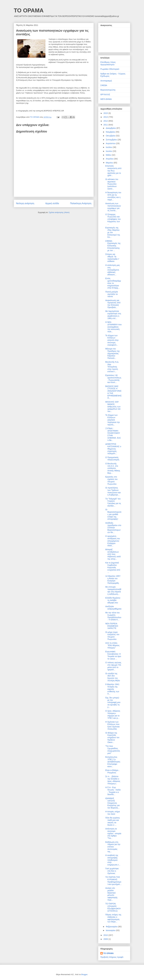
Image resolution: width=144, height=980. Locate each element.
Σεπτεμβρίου (112, 140)
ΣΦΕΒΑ (104, 85)
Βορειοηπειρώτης (108, 90)
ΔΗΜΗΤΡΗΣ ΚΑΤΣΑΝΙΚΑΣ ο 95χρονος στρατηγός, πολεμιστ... (113, 449)
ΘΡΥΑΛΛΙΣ (105, 94)
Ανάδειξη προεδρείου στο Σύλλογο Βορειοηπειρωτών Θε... (113, 528)
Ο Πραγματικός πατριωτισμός (112, 459)
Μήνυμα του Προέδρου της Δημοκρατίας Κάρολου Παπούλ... (112, 353)
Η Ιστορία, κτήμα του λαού (113, 813)
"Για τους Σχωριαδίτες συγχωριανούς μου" (113, 750)
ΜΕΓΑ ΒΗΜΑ (106, 99)
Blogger (84, 974)
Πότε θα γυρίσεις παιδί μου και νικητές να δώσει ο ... (113, 821)
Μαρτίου (110, 163)
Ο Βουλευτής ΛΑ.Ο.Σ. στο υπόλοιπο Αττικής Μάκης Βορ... (113, 468)
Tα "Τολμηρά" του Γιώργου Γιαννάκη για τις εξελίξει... (113, 502)
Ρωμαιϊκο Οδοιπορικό (110, 69)
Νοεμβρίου (111, 132)
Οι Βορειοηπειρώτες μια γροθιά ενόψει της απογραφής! (113, 514)
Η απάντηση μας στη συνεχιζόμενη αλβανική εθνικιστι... (113, 270)
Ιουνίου (109, 151)
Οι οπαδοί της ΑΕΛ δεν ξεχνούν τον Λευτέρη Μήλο (113, 677)
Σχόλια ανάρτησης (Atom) (59, 212)
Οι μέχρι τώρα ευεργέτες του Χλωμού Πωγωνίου (112, 636)
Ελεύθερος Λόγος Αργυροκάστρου (108, 63)
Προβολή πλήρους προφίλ (112, 957)
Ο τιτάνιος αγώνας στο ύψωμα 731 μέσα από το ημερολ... (113, 666)
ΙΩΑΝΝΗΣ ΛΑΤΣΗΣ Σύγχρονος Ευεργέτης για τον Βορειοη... (112, 803)
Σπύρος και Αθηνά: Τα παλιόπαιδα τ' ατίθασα (112, 258)
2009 (106, 939)
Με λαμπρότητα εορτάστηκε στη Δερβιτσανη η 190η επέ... (113, 315)
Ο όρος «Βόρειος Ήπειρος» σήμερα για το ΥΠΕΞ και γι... (113, 714)
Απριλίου (110, 159)
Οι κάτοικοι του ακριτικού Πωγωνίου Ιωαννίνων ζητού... (112, 184)
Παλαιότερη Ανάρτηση (81, 203)
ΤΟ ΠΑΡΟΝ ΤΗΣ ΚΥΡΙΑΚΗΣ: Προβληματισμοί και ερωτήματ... (113, 881)
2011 (106, 125)
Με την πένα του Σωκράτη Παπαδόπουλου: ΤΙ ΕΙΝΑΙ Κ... (113, 616)
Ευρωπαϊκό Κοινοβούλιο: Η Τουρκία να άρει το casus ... (113, 655)
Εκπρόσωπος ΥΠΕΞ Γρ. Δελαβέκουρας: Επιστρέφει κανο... (113, 762)
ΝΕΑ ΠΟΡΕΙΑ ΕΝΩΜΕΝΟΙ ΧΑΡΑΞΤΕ (112, 626)
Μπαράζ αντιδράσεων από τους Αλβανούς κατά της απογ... (113, 554)
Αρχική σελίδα (52, 203)
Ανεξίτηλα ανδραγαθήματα (113, 608)
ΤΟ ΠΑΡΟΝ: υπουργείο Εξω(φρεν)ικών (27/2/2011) (113, 907)
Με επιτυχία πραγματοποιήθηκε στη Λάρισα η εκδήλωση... (113, 590)
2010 (106, 935)
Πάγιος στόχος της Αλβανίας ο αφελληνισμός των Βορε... (113, 918)
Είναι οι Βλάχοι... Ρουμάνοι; (113, 771)
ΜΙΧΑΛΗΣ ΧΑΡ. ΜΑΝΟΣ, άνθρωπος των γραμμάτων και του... (113, 407)
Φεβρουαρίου (112, 927)
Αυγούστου (111, 143)
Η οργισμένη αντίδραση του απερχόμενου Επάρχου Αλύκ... (113, 541)
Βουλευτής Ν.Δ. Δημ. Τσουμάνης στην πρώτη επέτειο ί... (112, 367)
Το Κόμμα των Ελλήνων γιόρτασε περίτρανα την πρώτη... (113, 420)
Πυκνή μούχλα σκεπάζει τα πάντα (112, 294)
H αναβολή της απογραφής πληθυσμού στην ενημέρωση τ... (113, 860)
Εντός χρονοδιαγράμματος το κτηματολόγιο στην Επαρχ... (113, 283)
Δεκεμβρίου (111, 128)
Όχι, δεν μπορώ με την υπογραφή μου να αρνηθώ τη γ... (113, 702)
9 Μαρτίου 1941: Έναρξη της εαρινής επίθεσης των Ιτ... (112, 689)
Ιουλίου (109, 147)
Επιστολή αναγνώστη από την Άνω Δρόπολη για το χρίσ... (113, 171)
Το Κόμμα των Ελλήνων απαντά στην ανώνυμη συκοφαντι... (112, 340)
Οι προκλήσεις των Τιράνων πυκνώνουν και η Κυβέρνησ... (113, 491)
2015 (106, 113)
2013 (106, 117)
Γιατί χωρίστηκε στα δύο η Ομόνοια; (112, 871)
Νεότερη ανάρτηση (25, 203)
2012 (106, 121)
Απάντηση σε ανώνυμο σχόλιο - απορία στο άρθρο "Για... (113, 833)
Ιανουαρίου (111, 930)
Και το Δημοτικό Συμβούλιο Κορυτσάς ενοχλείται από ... (113, 567)
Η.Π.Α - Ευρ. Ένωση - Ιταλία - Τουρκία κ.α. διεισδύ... (113, 791)
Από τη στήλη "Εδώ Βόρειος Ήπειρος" (112, 645)
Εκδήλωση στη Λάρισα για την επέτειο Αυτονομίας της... (113, 847)
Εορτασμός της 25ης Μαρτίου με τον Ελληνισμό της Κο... (113, 232)
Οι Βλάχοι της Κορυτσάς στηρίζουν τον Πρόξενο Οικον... (112, 738)
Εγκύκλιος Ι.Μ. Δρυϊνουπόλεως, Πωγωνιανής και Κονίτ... (113, 379)
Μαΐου (109, 155)
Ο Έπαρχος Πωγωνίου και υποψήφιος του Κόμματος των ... (113, 219)
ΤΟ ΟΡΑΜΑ (29, 10)
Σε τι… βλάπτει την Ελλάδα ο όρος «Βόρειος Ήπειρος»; (113, 780)
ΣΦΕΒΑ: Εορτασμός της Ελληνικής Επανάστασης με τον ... (113, 246)
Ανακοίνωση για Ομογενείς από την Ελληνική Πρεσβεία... (113, 304)
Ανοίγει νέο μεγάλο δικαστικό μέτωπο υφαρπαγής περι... (111, 894)
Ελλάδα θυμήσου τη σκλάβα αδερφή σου (113, 600)
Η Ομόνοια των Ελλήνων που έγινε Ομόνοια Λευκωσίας (112, 725)
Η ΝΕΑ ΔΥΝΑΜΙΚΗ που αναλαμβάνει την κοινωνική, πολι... (113, 327)
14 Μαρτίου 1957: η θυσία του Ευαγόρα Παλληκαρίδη (113, 580)
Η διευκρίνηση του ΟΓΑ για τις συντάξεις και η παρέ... (113, 196)
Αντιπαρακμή (106, 81)
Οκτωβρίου (111, 136)
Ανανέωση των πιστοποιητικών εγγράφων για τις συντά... (113, 207)
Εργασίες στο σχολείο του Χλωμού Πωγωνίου (111, 480)
